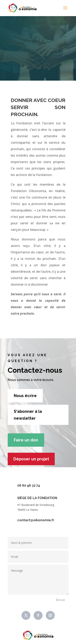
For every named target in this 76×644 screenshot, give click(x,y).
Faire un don (26, 440)
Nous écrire (25, 396)
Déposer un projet (31, 459)
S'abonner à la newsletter (28, 415)
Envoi (60, 600)
